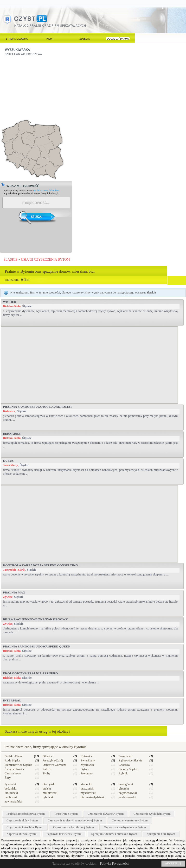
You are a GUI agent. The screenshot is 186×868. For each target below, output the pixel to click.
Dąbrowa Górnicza (55, 765)
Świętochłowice (15, 769)
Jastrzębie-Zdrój (14, 570)
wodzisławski (127, 797)
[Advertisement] (36, 88)
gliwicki (124, 788)
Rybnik (123, 773)
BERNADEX (12, 434)
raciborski (11, 797)
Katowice (9, 411)
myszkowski (88, 793)
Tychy (46, 773)
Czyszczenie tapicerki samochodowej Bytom (75, 820)
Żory (8, 778)
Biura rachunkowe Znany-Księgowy (35, 619)
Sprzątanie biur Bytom (161, 834)
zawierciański (13, 801)
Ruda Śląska (12, 760)
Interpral (12, 700)
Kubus (8, 461)
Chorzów (124, 765)
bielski (47, 788)
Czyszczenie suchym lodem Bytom (125, 827)
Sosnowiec (125, 756)
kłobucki (86, 784)
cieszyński (49, 784)
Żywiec (8, 597)
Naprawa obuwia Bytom (22, 834)
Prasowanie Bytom (66, 814)
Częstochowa (13, 773)
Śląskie (27, 306)
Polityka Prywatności (114, 864)
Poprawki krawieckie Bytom (64, 834)
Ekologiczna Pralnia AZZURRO (30, 673)
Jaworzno (87, 773)
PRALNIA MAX (14, 592)
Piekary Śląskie (128, 769)
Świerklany (10, 465)
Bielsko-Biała (12, 306)
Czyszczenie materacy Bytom (130, 820)
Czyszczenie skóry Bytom (22, 820)
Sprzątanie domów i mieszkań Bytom (114, 834)
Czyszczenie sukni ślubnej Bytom (74, 827)
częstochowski (128, 793)
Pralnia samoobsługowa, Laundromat (38, 407)
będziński (11, 788)
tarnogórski (126, 784)
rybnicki (48, 797)
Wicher (10, 302)
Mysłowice (88, 765)
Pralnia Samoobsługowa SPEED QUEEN (37, 646)
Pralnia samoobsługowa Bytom (26, 814)
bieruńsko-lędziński (93, 797)
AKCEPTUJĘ (173, 863)
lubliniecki (11, 793)
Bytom (85, 769)
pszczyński (87, 788)
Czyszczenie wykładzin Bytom (152, 814)
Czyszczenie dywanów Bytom (106, 814)
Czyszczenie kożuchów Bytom (25, 827)
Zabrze (47, 769)
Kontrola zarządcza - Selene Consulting (40, 565)
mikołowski (50, 793)
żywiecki (10, 784)
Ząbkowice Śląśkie (131, 760)
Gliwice (48, 756)
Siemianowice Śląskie (18, 765)
